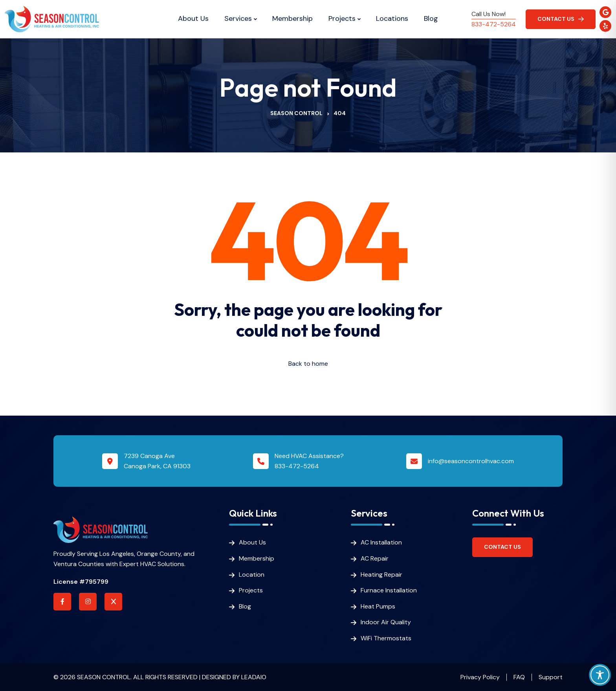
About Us (193, 19)
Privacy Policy (480, 677)
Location (252, 575)
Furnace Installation (389, 590)
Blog (431, 19)
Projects (342, 19)
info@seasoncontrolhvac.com (471, 461)
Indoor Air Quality (386, 622)
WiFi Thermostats (386, 638)
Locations (392, 19)
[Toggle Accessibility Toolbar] (600, 675)
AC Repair (375, 558)
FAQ (519, 677)
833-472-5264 (494, 24)
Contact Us (502, 547)
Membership (292, 19)
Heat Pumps (378, 606)
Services (238, 19)
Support (551, 677)
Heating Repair (381, 575)
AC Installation (381, 542)
